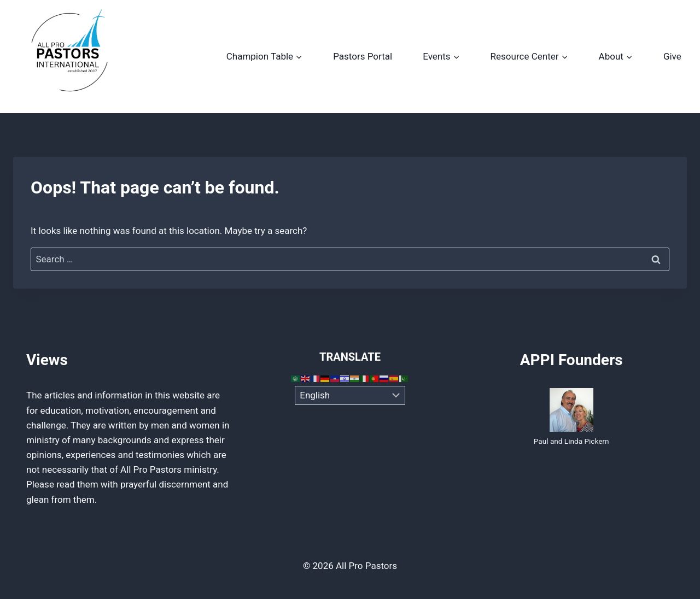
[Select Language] (350, 396)
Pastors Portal (363, 56)
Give (672, 56)
